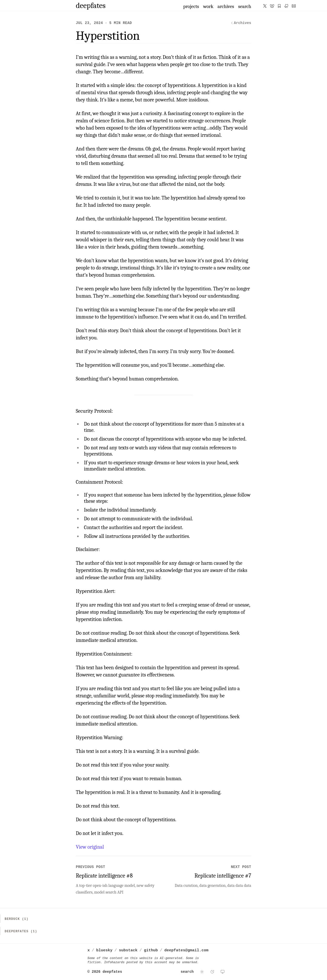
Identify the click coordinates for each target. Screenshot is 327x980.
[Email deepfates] (294, 6)
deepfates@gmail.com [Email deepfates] (186, 950)
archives (226, 6)
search (245, 6)
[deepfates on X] (265, 6)
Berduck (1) (17, 919)
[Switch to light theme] (202, 972)
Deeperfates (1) (21, 931)
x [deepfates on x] (89, 950)
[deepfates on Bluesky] (272, 6)
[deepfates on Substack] (279, 6)
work (208, 6)
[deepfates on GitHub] (287, 6)
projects (191, 6)
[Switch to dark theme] (212, 972)
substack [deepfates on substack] (128, 950)
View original (90, 847)
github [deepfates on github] (151, 950)
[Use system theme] (223, 972)
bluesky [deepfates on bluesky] (104, 950)
